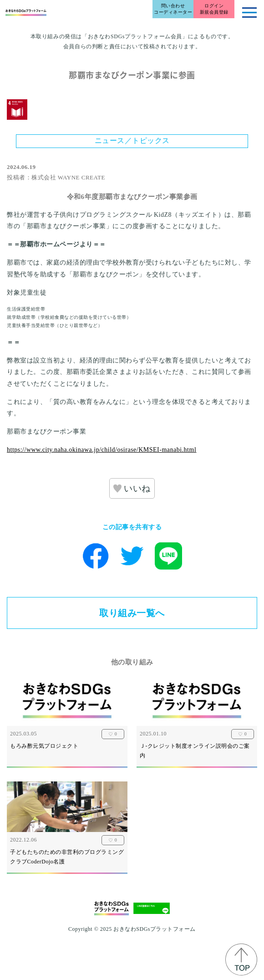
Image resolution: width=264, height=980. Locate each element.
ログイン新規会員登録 (214, 9)
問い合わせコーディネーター (173, 9)
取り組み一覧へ (132, 613)
